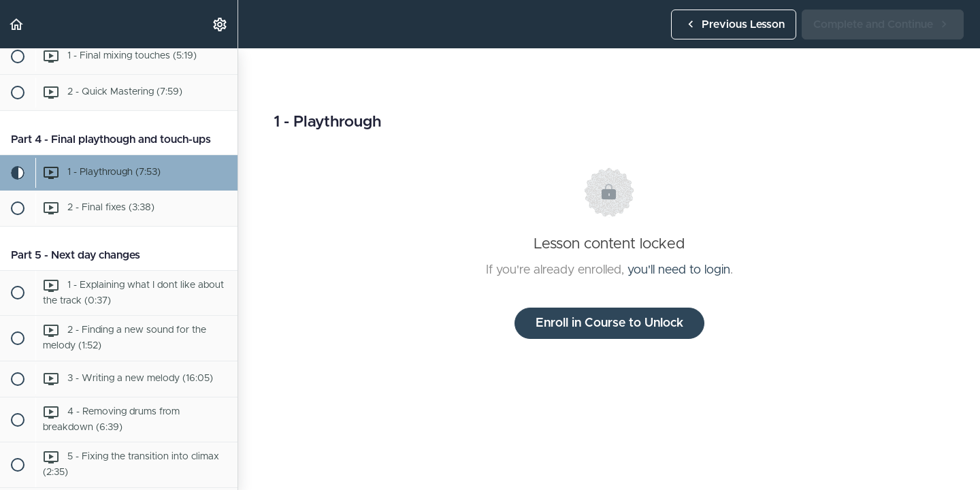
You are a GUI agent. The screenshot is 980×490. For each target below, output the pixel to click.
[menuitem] (220, 24)
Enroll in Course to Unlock (609, 323)
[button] (17, 24)
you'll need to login (679, 270)
